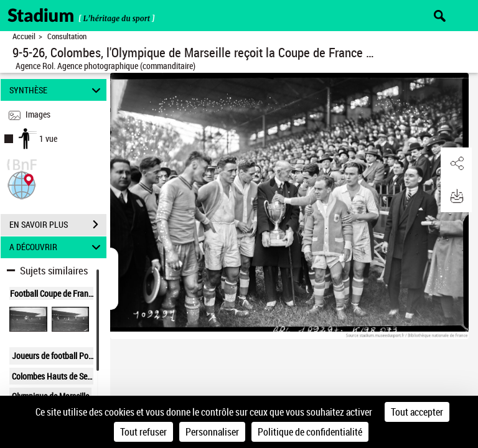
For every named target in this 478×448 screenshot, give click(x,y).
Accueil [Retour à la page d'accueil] (24, 36)
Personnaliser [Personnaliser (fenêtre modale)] (212, 432)
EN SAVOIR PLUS (58, 225)
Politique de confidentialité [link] (310, 432)
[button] (22, 184)
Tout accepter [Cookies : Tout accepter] (417, 412)
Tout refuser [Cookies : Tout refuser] (143, 432)
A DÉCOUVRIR (57, 247)
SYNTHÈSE (57, 90)
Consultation (67, 36)
